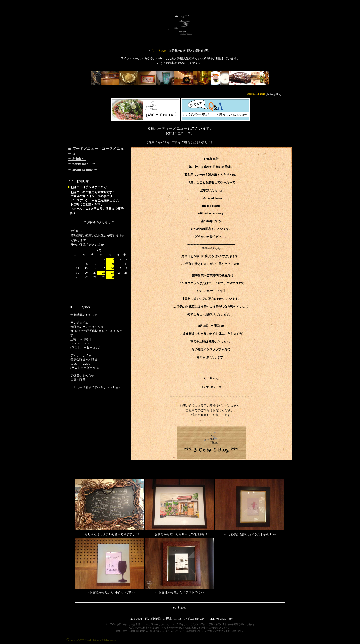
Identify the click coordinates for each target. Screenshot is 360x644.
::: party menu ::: (82, 164)
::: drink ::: (77, 159)
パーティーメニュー (171, 128)
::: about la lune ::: (83, 170)
